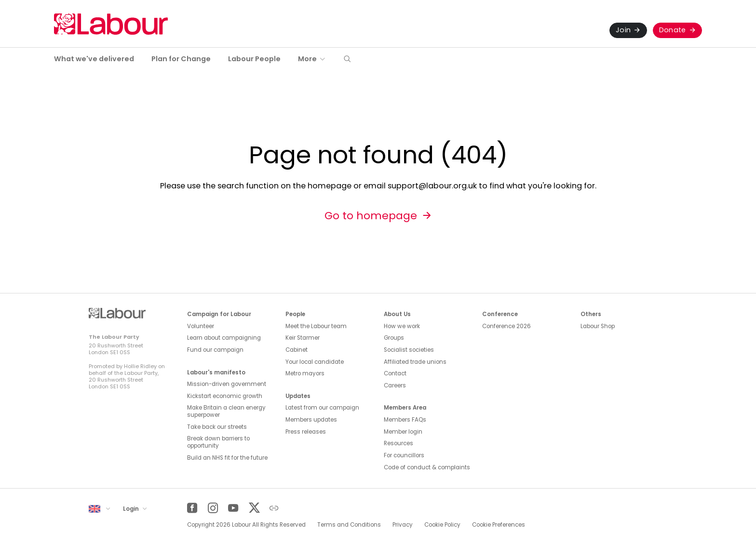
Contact (395, 373)
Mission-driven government (227, 384)
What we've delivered (94, 59)
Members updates (311, 420)
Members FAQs (405, 420)
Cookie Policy (442, 525)
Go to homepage (371, 216)
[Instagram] (213, 508)
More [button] (307, 59)
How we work (402, 326)
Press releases (306, 432)
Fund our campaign (215, 350)
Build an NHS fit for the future (227, 458)
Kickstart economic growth (225, 396)
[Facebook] (192, 508)
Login (132, 509)
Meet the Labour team (316, 326)
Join (623, 30)
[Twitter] (254, 508)
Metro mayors (305, 373)
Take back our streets (217, 427)
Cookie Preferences (499, 525)
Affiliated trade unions (415, 362)
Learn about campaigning (224, 338)
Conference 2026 (506, 326)
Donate (673, 30)
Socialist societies (409, 350)
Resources (398, 443)
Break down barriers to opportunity (218, 442)
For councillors (404, 455)
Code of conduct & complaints (427, 467)
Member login (403, 432)
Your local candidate (315, 362)
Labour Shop (598, 326)
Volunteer (201, 326)
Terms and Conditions (349, 525)
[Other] (274, 508)
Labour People (254, 59)
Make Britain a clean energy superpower (226, 411)
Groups (394, 338)
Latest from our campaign (322, 408)
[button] (347, 60)
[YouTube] (233, 508)
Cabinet (297, 350)
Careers (395, 385)
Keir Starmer (303, 338)
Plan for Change (181, 59)
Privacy (403, 525)
